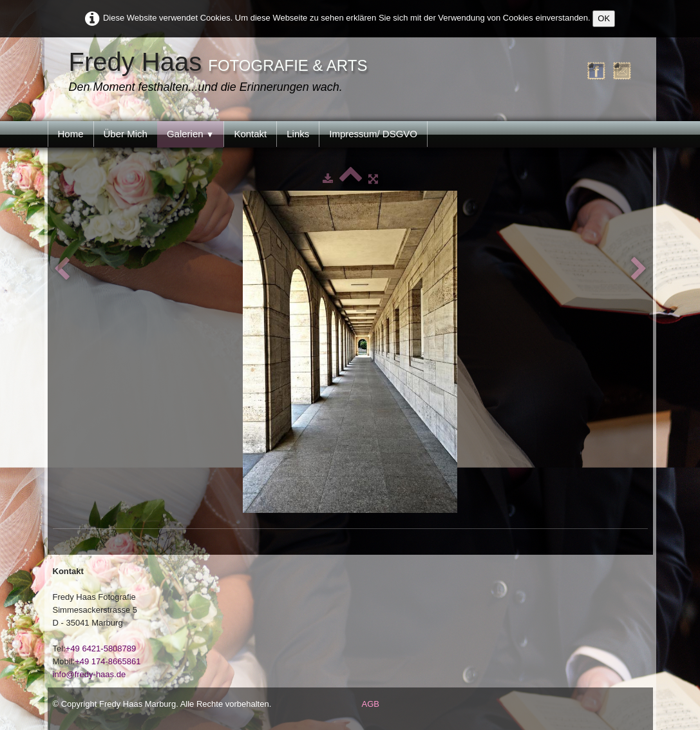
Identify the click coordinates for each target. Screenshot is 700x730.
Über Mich (126, 134)
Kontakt (250, 134)
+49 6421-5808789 (101, 648)
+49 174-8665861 (108, 661)
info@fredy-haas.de (90, 674)
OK (604, 18)
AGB (371, 704)
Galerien (191, 134)
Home (71, 134)
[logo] (222, 73)
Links (298, 134)
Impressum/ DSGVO (373, 134)
